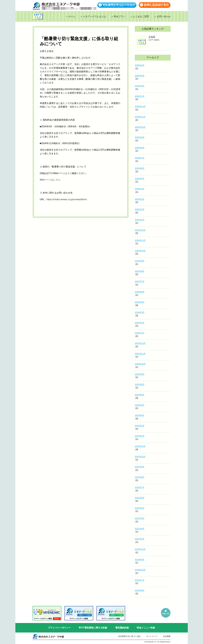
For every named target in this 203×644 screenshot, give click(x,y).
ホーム (72, 16)
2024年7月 (140, 281)
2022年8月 (140, 477)
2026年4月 (140, 65)
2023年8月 (140, 384)
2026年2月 (140, 86)
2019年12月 (140, 549)
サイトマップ (152, 636)
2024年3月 (140, 312)
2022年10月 (140, 457)
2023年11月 (140, 354)
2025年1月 (140, 220)
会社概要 (167, 636)
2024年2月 (140, 323)
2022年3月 (140, 518)
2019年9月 (140, 560)
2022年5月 (140, 498)
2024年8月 (140, 271)
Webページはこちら (50, 180)
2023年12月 (140, 343)
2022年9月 (140, 467)
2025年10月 (140, 127)
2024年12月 (140, 230)
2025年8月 (140, 148)
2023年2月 (140, 426)
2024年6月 (140, 292)
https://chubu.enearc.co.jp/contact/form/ (67, 199)
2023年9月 (140, 374)
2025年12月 (140, 106)
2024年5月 (140, 302)
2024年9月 (140, 261)
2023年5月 (140, 405)
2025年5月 (140, 179)
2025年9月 (140, 137)
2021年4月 (140, 539)
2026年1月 (140, 96)
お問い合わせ (164, 16)
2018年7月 (140, 580)
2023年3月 (140, 415)
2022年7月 (140, 487)
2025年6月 (140, 168)
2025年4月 (140, 189)
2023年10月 (140, 364)
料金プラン (120, 16)
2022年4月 (140, 508)
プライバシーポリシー (59, 628)
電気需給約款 (122, 628)
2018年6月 (140, 590)
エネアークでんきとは (95, 16)
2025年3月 (140, 199)
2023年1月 (140, 436)
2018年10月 (140, 570)
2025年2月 (140, 209)
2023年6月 (140, 395)
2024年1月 (140, 333)
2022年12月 (140, 446)
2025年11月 (140, 117)
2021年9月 (140, 529)
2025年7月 (140, 158)
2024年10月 (140, 251)
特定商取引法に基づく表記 (129, 636)
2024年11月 (140, 240)
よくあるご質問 (141, 16)
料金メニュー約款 (146, 628)
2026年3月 (140, 76)
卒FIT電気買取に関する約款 (93, 628)
